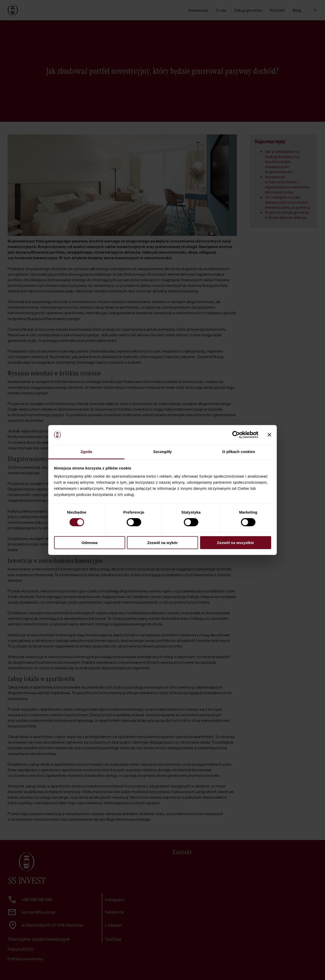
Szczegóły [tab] (162, 452)
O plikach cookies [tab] (239, 452)
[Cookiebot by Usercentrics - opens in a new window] (236, 435)
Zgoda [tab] (86, 452)
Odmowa (90, 543)
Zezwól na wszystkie (236, 543)
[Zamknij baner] (269, 435)
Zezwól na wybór (162, 543)
